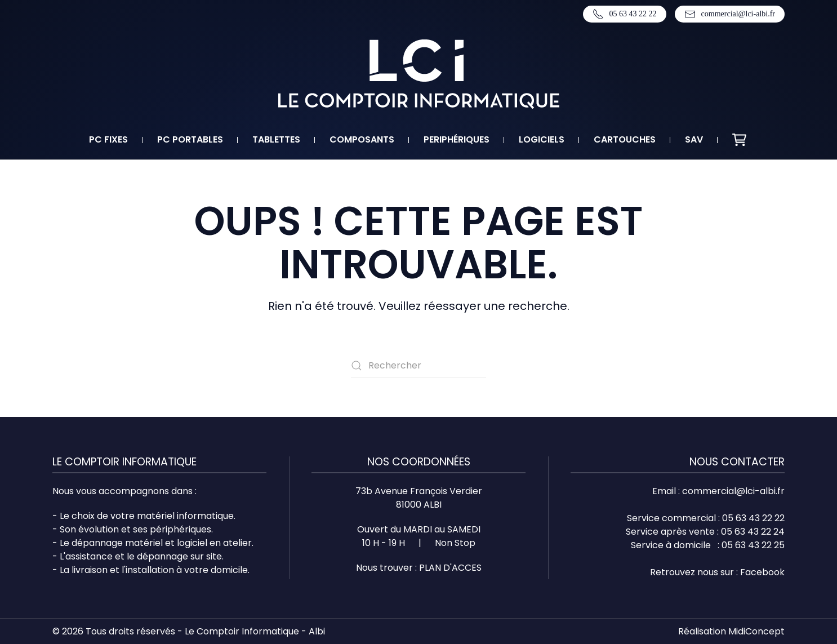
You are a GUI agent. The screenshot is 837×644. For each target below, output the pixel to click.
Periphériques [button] (457, 139)
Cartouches (625, 139)
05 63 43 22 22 (625, 14)
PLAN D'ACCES (450, 568)
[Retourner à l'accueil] (419, 74)
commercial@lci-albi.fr (730, 14)
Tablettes (276, 139)
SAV (694, 139)
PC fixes (108, 139)
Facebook (762, 572)
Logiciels (542, 139)
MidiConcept (756, 631)
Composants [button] (362, 139)
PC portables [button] (190, 139)
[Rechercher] (418, 366)
